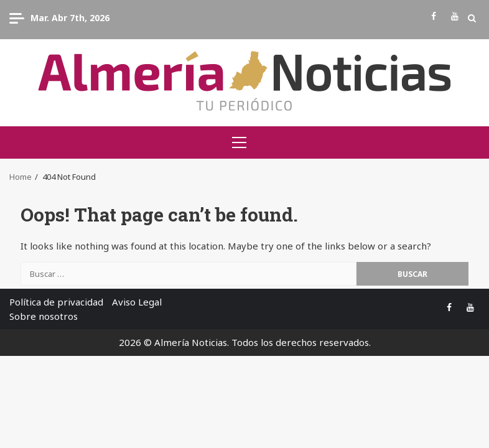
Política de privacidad (56, 302)
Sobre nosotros (44, 316)
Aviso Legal (137, 302)
